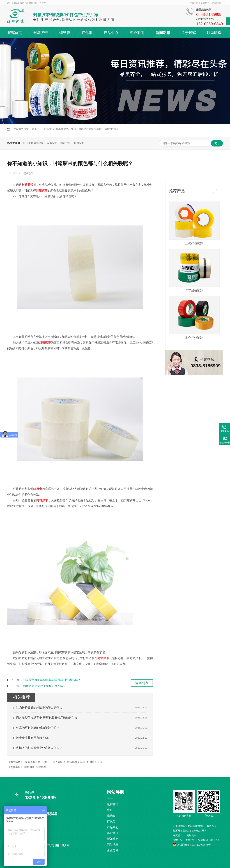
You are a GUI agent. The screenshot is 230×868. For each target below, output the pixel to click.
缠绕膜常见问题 (76, 762)
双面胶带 (52, 143)
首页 (35, 129)
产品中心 (111, 33)
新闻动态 (163, 33)
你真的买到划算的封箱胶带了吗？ (38, 728)
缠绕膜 (65, 33)
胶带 (110, 810)
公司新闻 (47, 129)
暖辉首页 (15, 33)
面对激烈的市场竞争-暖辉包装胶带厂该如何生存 (47, 718)
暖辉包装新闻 (33, 762)
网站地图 (113, 845)
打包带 (87, 33)
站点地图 (216, 3)
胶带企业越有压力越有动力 (33, 738)
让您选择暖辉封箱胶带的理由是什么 (39, 708)
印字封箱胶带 (194, 291)
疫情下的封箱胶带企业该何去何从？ (39, 748)
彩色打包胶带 (194, 338)
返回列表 (142, 683)
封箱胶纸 (65, 143)
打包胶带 (79, 143)
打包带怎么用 (95, 762)
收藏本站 (194, 3)
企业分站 (113, 850)
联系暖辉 (214, 33)
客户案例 (137, 33)
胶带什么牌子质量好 (54, 762)
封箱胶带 (41, 33)
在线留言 (205, 3)
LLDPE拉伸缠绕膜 (33, 143)
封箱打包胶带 (194, 243)
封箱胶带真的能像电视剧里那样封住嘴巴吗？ (52, 680)
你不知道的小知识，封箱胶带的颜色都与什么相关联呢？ (87, 129)
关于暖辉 (189, 33)
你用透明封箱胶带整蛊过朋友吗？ (45, 686)
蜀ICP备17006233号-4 (195, 831)
